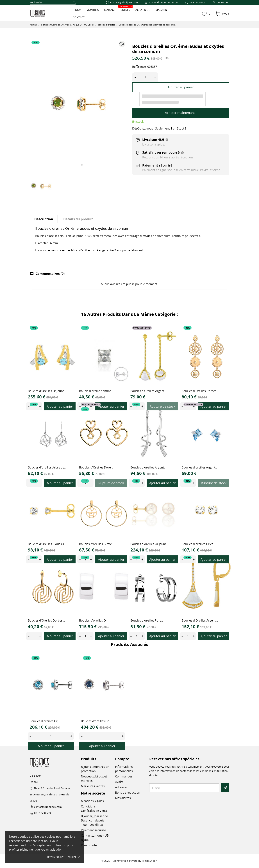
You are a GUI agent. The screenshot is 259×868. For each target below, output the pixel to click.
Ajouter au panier (181, 87)
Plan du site (89, 845)
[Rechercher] (53, 3)
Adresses (121, 787)
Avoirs (119, 782)
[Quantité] (145, 77)
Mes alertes (123, 798)
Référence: (139, 67)
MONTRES (93, 10)
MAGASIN (161, 10)
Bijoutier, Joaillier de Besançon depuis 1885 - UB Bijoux (94, 820)
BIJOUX (77, 10)
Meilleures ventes (93, 786)
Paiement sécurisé (93, 830)
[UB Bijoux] (44, 13)
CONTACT (79, 17)
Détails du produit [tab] (78, 219)
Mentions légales (92, 801)
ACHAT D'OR (143, 10)
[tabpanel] (78, 104)
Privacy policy (55, 857)
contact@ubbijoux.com (48, 807)
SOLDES (126, 9)
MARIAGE (110, 10)
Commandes (124, 776)
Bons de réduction (128, 793)
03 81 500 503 (42, 813)
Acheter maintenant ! (181, 113)
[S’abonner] (225, 788)
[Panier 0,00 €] (222, 14)
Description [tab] (44, 219)
